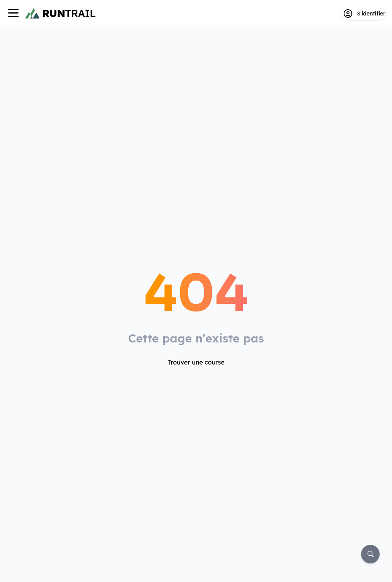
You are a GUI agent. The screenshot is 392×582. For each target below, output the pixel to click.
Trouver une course (196, 362)
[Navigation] (13, 14)
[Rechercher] (370, 554)
